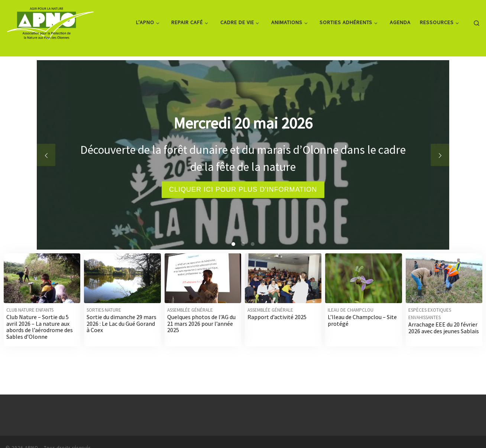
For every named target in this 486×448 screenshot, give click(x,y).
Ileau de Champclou (351, 310)
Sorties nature (104, 310)
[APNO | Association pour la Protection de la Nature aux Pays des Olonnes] (50, 21)
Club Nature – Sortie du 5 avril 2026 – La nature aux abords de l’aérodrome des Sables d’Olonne (40, 327)
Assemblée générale (190, 310)
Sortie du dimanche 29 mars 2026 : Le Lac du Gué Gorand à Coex (121, 323)
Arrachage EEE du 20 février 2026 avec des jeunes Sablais (444, 328)
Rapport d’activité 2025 (277, 317)
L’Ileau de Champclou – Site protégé (362, 320)
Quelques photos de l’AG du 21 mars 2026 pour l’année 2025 (201, 323)
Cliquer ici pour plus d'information (243, 189)
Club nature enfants (30, 310)
